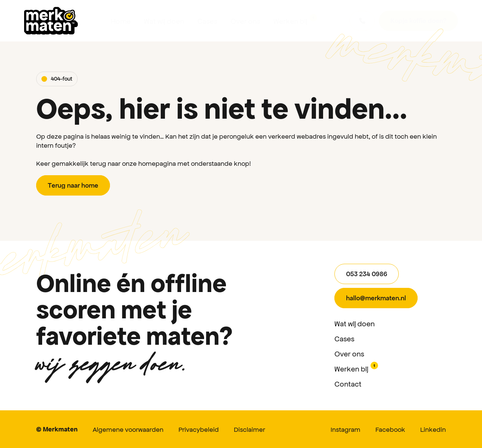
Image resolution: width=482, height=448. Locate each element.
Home (121, 21)
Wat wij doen (164, 21)
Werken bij (295, 20)
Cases (207, 21)
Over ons (245, 21)
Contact (348, 384)
